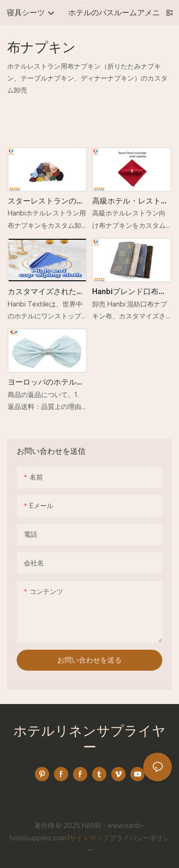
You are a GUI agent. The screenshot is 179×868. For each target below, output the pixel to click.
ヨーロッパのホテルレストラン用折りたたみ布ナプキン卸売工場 (46, 383)
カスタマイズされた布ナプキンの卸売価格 (46, 292)
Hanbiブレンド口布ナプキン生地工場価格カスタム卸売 (130, 292)
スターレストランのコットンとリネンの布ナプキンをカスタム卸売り (46, 202)
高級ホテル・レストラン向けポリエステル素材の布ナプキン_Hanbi (131, 202)
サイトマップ (89, 838)
